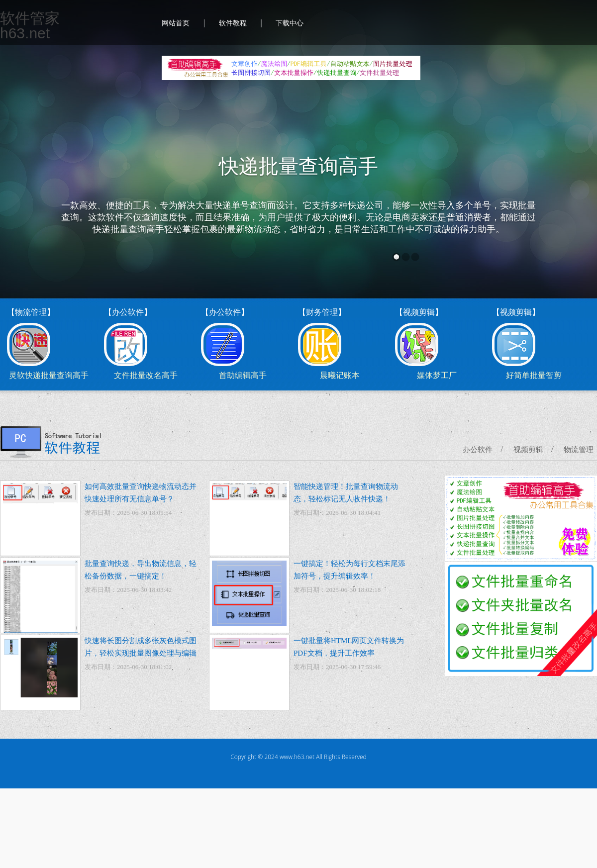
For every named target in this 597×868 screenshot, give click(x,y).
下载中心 (290, 23)
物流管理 (579, 450)
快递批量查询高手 (298, 166)
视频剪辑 (528, 450)
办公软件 (478, 450)
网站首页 (176, 23)
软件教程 (233, 23)
